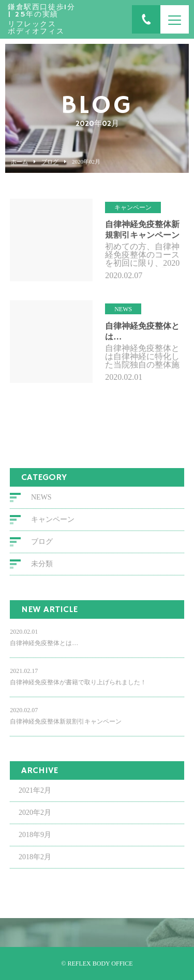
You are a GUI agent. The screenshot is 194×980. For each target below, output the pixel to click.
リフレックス (41, 19)
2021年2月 (35, 790)
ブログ (50, 162)
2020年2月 (35, 813)
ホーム (19, 162)
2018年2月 (35, 857)
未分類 (42, 564)
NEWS (41, 497)
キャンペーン (53, 519)
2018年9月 (35, 835)
